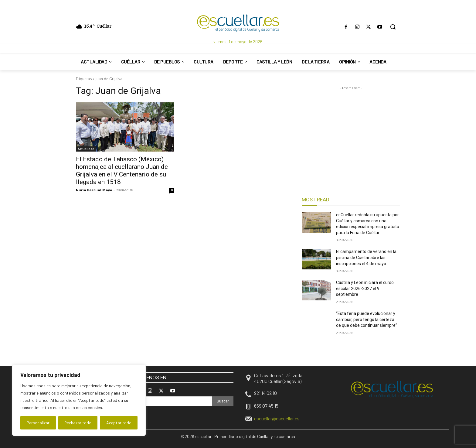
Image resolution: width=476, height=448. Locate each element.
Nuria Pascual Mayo (94, 190)
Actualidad (86, 149)
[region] (79, 400)
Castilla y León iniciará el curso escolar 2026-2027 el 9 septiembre (365, 288)
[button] (393, 27)
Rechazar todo (78, 423)
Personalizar (38, 423)
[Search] (223, 401)
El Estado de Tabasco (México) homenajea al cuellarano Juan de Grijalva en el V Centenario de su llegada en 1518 (122, 171)
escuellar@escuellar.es (277, 418)
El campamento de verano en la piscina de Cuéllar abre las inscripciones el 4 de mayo (366, 257)
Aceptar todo (119, 423)
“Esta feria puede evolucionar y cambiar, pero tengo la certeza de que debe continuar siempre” (367, 319)
